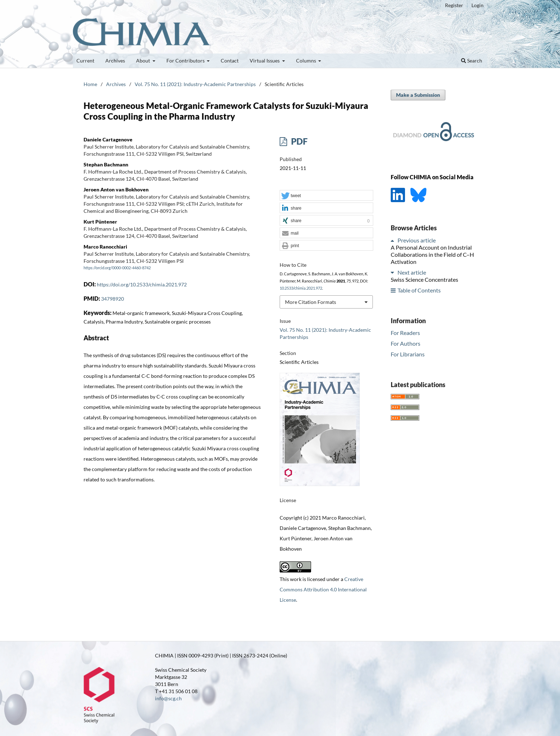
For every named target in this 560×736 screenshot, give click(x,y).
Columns (307, 61)
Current (85, 61)
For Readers (405, 333)
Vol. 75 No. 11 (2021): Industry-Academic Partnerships (195, 84)
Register (454, 5)
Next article (412, 272)
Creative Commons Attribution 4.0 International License (323, 589)
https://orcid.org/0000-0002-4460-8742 (117, 268)
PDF (298, 141)
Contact (230, 61)
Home (90, 84)
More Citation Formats (311, 302)
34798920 (112, 299)
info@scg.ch (168, 698)
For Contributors (186, 61)
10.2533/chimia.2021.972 (301, 288)
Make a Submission (418, 95)
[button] (326, 196)
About (144, 61)
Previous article (417, 240)
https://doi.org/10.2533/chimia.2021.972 (142, 284)
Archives (115, 61)
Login (477, 5)
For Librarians (408, 354)
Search (472, 61)
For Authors (406, 343)
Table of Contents (419, 290)
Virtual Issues (265, 61)
